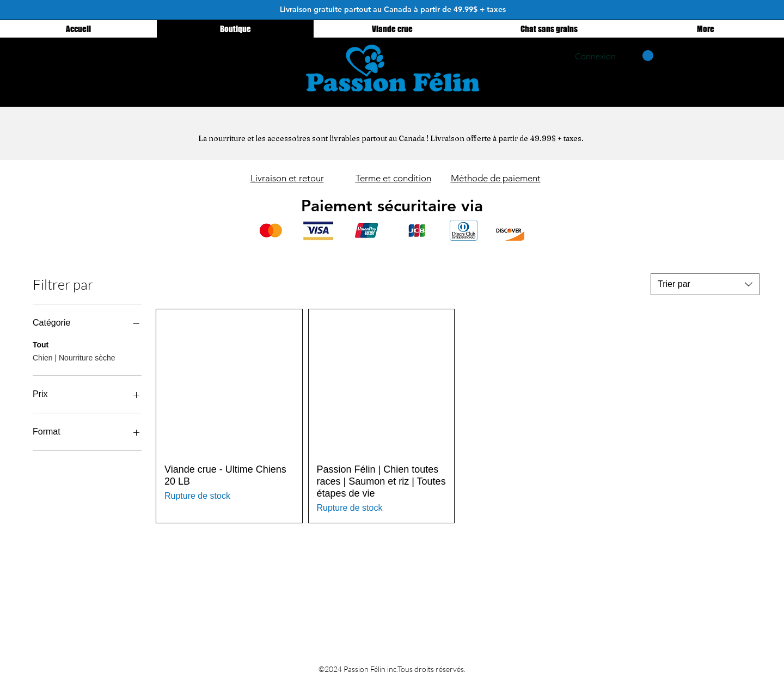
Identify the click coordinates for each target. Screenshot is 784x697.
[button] (640, 56)
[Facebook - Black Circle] (270, 61)
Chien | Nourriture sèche (74, 357)
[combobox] (705, 284)
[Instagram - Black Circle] (244, 61)
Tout (41, 344)
